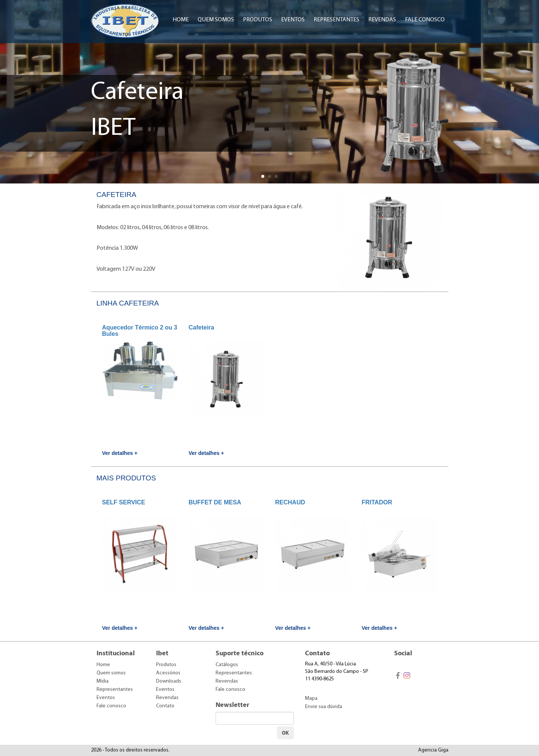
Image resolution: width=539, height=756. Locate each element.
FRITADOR (377, 502)
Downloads (169, 681)
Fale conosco (425, 20)
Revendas (382, 20)
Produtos (258, 20)
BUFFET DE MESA (215, 502)
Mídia (103, 681)
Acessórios (168, 673)
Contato (165, 706)
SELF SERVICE (124, 502)
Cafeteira (201, 327)
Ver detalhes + (120, 453)
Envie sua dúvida (324, 707)
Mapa (311, 699)
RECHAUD (290, 502)
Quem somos (216, 20)
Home (181, 20)
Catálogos (227, 665)
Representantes (337, 20)
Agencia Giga (433, 750)
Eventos (293, 20)
